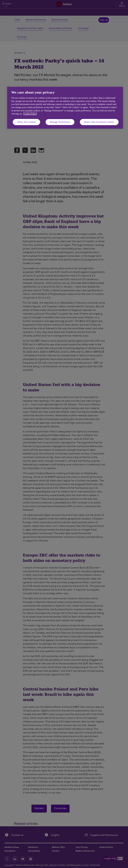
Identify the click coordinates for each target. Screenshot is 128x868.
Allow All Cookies (27, 122)
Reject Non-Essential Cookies (99, 122)
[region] (65, 108)
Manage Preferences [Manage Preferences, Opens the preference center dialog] (60, 122)
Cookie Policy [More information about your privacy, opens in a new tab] (30, 114)
